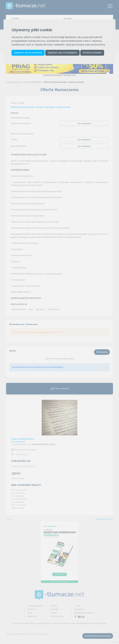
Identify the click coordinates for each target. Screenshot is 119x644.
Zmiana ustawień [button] (92, 53)
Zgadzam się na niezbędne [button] (62, 53)
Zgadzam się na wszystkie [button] (28, 53)
